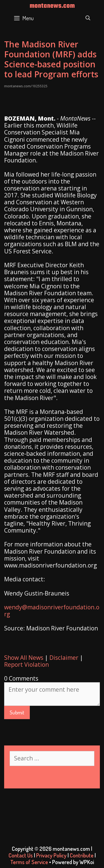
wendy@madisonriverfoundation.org (52, 611)
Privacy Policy (51, 855)
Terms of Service (29, 862)
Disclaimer (64, 658)
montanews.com (52, 6)
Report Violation (26, 665)
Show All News (24, 658)
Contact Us (21, 855)
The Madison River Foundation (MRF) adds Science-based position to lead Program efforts (51, 59)
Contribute (82, 855)
